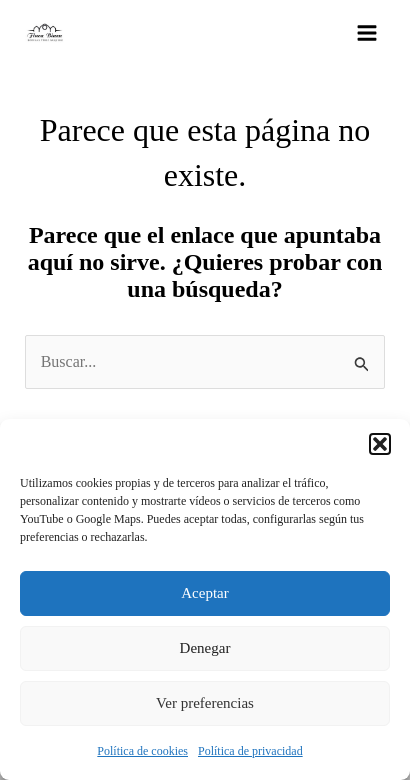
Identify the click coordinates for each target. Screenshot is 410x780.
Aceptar (204, 593)
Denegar (205, 648)
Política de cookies (142, 751)
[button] (380, 444)
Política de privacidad (250, 751)
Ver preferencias (205, 703)
